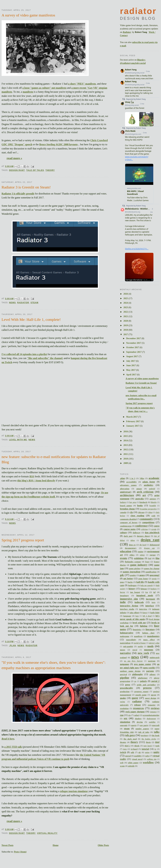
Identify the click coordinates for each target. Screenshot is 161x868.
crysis (154, 529)
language (127, 616)
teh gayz (130, 735)
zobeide (131, 766)
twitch (123, 752)
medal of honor (140, 643)
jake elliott (134, 613)
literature (150, 629)
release (137, 705)
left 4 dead (147, 616)
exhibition (139, 558)
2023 (126, 307)
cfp (131, 512)
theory (50, 170)
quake (123, 698)
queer (135, 698)
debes (133, 540)
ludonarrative (127, 633)
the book (156, 736)
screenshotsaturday (151, 715)
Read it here (8, 739)
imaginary (124, 596)
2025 (126, 298)
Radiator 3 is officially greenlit (18, 194)
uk (140, 752)
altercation (125, 489)
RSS (32, 476)
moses (123, 650)
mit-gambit (128, 646)
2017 (126, 334)
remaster (152, 705)
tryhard (134, 749)
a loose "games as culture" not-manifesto (44, 88)
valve (147, 756)
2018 (126, 330)
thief (157, 742)
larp (137, 616)
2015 (126, 436)
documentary (131, 548)
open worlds (149, 668)
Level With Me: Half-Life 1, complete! (31, 320)
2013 (126, 445)
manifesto (28, 92)
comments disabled (128, 519)
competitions (148, 522)
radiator (23, 303)
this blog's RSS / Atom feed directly (36, 481)
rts (130, 715)
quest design (151, 698)
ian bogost (135, 592)
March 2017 (132, 417)
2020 (126, 321)
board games (126, 506)
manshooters (153, 636)
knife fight (155, 613)
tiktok (137, 746)
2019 (126, 325)
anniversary (126, 492)
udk (132, 752)
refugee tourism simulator (74, 791)
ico (147, 592)
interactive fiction (129, 606)
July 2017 (131, 361)
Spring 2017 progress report (23, 540)
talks (157, 732)
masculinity (131, 640)
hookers (154, 589)
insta (154, 602)
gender (133, 575)
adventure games (128, 485)
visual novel (137, 759)
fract (147, 562)
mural (135, 650)
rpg (122, 715)
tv (155, 749)
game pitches (135, 569)
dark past (128, 536)
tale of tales (35, 170)
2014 (126, 440)
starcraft (156, 725)
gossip (154, 579)
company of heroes (129, 523)
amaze (139, 489)
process (147, 688)
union (147, 752)
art (144, 495)
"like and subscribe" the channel (45, 358)
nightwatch (155, 658)
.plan (12, 646)
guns (122, 582)
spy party (144, 725)
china (150, 512)
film (157, 558)
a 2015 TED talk (13, 747)
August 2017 (132, 356)
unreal (128, 756)
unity (156, 752)
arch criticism (145, 492)
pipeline (125, 678)
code (153, 516)
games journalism (132, 572)
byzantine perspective (148, 509)
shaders (138, 719)
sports (134, 725)
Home (56, 845)
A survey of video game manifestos (28, 15)
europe (153, 555)
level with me (18, 440)
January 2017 (133, 426)
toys (125, 749)
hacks (130, 582)
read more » (14, 158)
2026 (126, 294)
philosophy (138, 674)
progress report (141, 692)
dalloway (137, 533)
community (146, 519)
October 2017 (133, 347)
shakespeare (151, 719)
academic (154, 478)
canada (123, 512)
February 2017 (134, 421)
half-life (140, 582)
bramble (153, 506)
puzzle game (141, 695)
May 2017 (131, 370)
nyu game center (143, 664)
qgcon (154, 695)
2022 (126, 312)
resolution (124, 708)
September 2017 (134, 352)
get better (128, 579)
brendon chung (127, 509)
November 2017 (134, 343)
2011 (126, 454)
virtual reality (47, 833)
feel (150, 558)
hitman (144, 589)
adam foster (149, 482)
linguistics (137, 630)
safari (137, 715)
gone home (143, 579)
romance (153, 712)
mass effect (149, 640)
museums (149, 650)
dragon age (149, 548)
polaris (143, 681)
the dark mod (130, 739)
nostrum (152, 661)
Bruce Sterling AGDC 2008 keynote (58, 144)
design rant (17, 170)
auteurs (153, 499)
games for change (152, 569)
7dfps (142, 478)
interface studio (127, 609)
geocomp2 (155, 575)
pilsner (153, 674)
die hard (143, 545)
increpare (150, 599)
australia (140, 499)
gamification (151, 572)
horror (123, 592)
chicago (141, 512)
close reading (137, 516)
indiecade (139, 602)
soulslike (152, 722)
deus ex (132, 545)
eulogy (142, 555)
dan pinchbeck (152, 532)
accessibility (131, 482)
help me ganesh (147, 585)
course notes (130, 529)
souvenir (124, 725)
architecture (127, 495)
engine (140, 552)
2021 (126, 316)
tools (157, 746)
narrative (125, 653)
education (126, 551)
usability (138, 756)
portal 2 (155, 681)
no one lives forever (133, 661)
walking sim (152, 759)
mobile (140, 646)
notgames (125, 664)
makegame (125, 636)
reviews (155, 708)
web (122, 763)
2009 (126, 463)
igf (154, 592)
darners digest (143, 536)
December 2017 (134, 338)
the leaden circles (149, 739)
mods (151, 646)
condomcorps (126, 526)
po (135, 681)
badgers (123, 502)
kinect (145, 613)
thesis (148, 742)
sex (126, 718)
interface (150, 606)
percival (123, 674)
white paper (133, 763)
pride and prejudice (146, 685)
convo (157, 526)
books (140, 505)
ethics (132, 555)
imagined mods (145, 595)
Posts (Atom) (20, 852)
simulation (125, 722)
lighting (144, 626)
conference (142, 526)
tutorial (145, 749)
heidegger (132, 585)
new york (143, 653)
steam (34, 303)
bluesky (154, 502)
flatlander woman (133, 562)
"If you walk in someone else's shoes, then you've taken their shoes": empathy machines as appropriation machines (54, 665)
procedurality (127, 688)
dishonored (155, 545)
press (128, 685)
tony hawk (148, 746)
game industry (139, 565)
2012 (126, 449)
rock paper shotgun (135, 712)
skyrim (140, 722)
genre (142, 575)
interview (143, 609)
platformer (143, 678)
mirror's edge (154, 643)
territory (145, 736)
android (152, 489)
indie (123, 602)
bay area (133, 502)
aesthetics (148, 485)
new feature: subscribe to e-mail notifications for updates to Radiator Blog (54, 459)
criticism (144, 529)
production (125, 692)
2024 (126, 303)
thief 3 (127, 746)
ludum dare (148, 633)
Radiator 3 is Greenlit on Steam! (26, 187)
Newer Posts (7, 845)
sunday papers (142, 729)
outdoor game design (130, 671)
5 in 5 (132, 478)
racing (122, 702)
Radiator (127, 32)
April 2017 (131, 375)
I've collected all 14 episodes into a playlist (24, 354)
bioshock (143, 502)
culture (123, 532)
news (12, 303)
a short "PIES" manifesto (82, 84)
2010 (126, 459)
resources (139, 708)
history (132, 589)
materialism (125, 643)
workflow (148, 762)
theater (123, 742)
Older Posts (103, 845)
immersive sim (129, 599)
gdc (122, 575)
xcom (122, 766)
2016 (126, 431)
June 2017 (131, 365)
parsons (150, 671)
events (124, 558)
